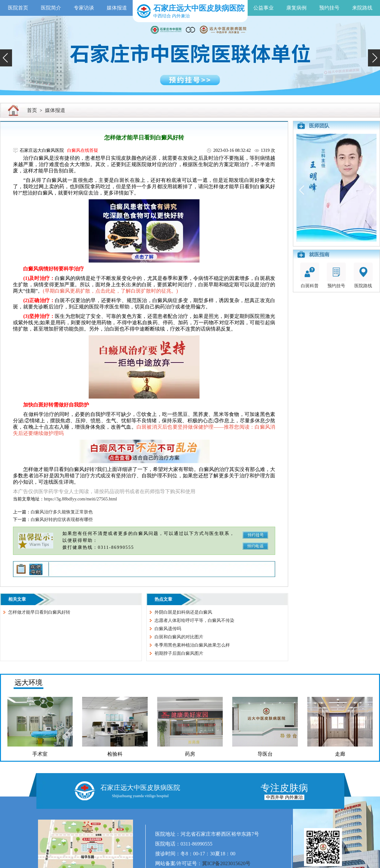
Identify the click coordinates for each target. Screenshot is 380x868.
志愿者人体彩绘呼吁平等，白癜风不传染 (194, 620)
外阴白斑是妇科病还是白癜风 (183, 612)
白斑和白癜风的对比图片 (179, 637)
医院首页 (18, 8)
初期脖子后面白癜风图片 (179, 653)
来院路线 (362, 8)
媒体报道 (117, 8)
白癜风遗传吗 (168, 629)
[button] (6, 58)
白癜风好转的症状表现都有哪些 (62, 520)
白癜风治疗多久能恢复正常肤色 (62, 512)
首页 (32, 110)
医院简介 (51, 8)
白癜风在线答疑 (83, 150)
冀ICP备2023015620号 (226, 863)
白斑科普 (310, 275)
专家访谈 (84, 8)
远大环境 (28, 682)
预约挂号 (329, 8)
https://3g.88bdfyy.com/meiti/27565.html (80, 499)
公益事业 (263, 8)
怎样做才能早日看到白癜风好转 (39, 612)
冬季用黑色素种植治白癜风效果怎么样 (192, 645)
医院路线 (363, 275)
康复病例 (296, 8)
